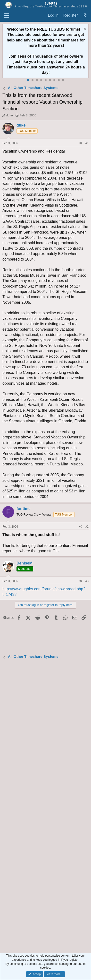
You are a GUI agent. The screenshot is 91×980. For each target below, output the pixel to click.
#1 (87, 143)
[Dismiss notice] (84, 29)
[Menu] (7, 16)
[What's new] (85, 16)
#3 (87, 581)
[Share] (81, 143)
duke (9, 115)
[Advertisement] (45, 807)
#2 (87, 527)
